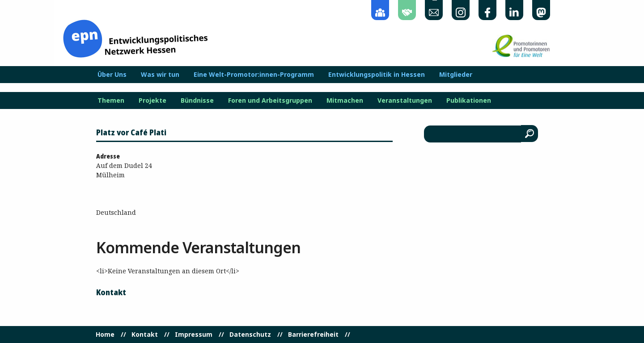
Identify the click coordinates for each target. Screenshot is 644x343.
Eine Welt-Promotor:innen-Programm (254, 75)
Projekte (153, 100)
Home (105, 335)
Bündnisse (197, 100)
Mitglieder (456, 75)
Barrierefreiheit (313, 335)
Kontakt (145, 335)
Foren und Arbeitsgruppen (270, 100)
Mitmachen (345, 100)
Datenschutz (250, 335)
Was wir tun (160, 75)
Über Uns (112, 75)
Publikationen (469, 100)
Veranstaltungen (405, 100)
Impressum (194, 335)
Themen (111, 100)
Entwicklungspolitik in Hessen (377, 75)
